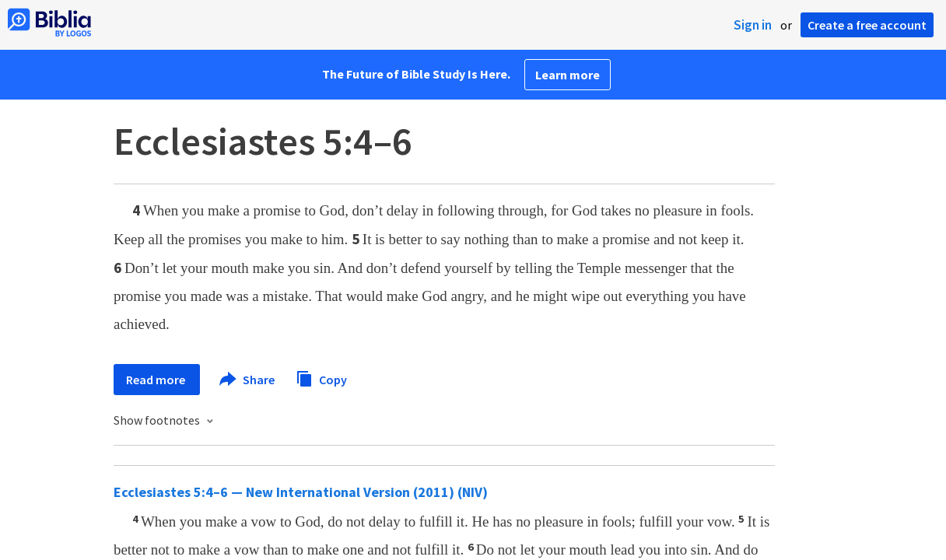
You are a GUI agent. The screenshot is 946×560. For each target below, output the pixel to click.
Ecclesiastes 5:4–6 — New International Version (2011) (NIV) (301, 492)
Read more (157, 380)
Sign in (753, 25)
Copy (321, 378)
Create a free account (867, 25)
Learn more (568, 75)
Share (248, 380)
